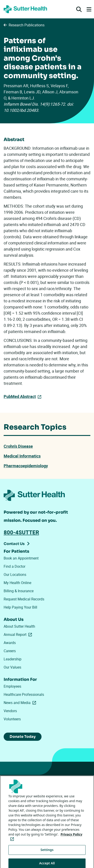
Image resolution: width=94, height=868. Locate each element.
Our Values (12, 667)
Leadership (13, 659)
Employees (12, 686)
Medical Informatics (22, 456)
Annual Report (19, 634)
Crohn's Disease (18, 446)
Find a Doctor (14, 566)
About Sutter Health (19, 626)
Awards (10, 643)
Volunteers (12, 719)
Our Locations (15, 575)
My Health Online (17, 583)
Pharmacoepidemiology (26, 466)
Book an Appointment (21, 558)
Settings (47, 854)
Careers (10, 651)
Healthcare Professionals (24, 694)
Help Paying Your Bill (20, 607)
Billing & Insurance (19, 591)
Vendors (10, 711)
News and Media (21, 703)
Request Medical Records (24, 599)
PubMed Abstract (20, 396)
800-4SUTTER (21, 532)
